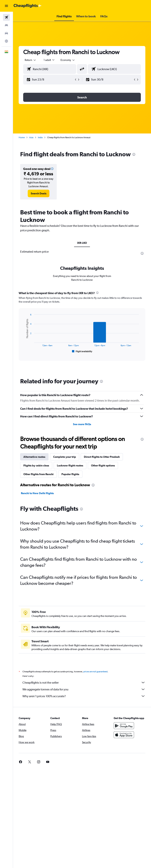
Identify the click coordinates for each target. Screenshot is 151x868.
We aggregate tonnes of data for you (84, 689)
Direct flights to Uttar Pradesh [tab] (102, 457)
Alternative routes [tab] (34, 457)
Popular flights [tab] (70, 474)
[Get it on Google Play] (124, 726)
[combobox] (68, 60)
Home (22, 137)
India (40, 137)
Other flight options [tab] (103, 465)
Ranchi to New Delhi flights (37, 493)
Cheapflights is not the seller (84, 682)
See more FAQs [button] (82, 424)
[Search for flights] (6, 17)
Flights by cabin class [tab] (36, 465)
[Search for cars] (6, 33)
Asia (31, 137)
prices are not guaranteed (95, 672)
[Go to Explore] (6, 41)
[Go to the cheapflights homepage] (28, 6)
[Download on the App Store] (124, 735)
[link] (39, 193)
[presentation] (134, 154)
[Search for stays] (6, 25)
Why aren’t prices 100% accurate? (84, 696)
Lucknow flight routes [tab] (70, 465)
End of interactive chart (23, 351)
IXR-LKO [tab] (82, 243)
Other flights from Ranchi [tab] (38, 474)
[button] (6, 6)
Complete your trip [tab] (65, 457)
